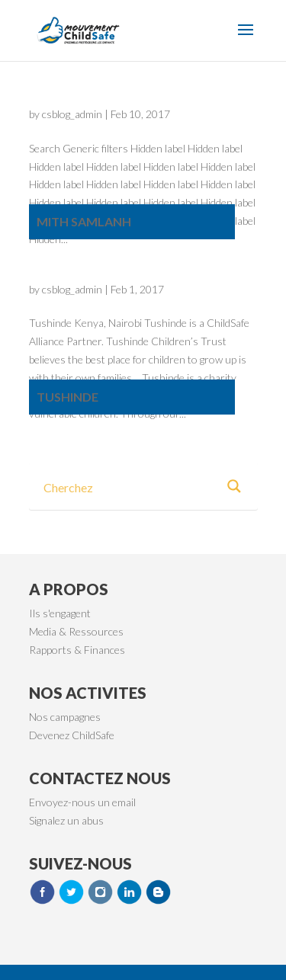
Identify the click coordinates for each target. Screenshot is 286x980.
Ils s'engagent (60, 613)
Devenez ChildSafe (72, 735)
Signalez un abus (66, 820)
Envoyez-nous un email (82, 802)
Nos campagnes (65, 717)
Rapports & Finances (77, 650)
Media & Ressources (76, 631)
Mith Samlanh (84, 221)
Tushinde (67, 397)
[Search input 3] (127, 486)
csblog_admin (72, 114)
